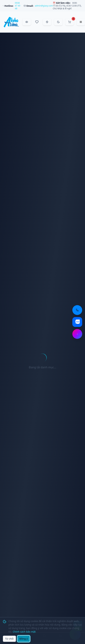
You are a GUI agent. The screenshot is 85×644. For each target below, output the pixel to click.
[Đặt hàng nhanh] (47, 22)
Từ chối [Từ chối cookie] (9, 639)
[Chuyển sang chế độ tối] (58, 22)
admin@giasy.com (44, 6)
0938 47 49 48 (18, 6)
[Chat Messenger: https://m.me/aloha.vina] (77, 334)
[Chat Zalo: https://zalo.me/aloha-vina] (77, 322)
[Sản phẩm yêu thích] (37, 22)
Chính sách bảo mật (24, 632)
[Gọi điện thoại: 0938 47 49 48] (77, 310)
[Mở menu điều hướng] (81, 22)
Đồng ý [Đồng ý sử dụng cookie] (24, 639)
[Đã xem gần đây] (27, 22)
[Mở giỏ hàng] (70, 22)
